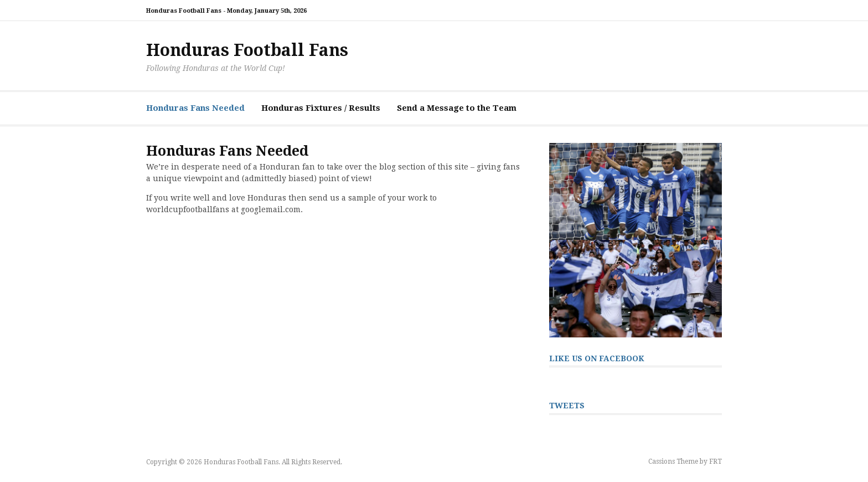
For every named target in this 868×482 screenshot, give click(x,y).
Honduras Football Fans (247, 50)
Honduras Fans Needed (195, 108)
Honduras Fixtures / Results (321, 108)
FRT (715, 462)
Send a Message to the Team (457, 108)
